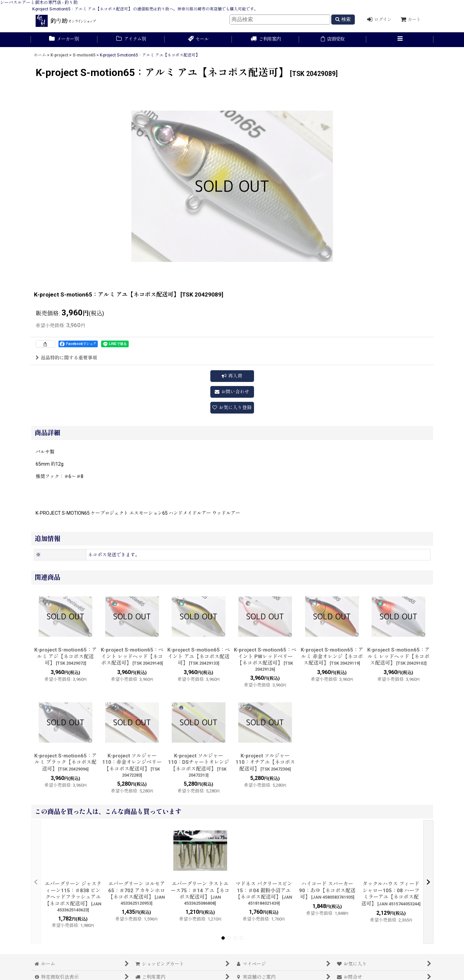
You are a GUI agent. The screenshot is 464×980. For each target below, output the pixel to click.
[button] (400, 40)
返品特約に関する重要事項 (66, 358)
